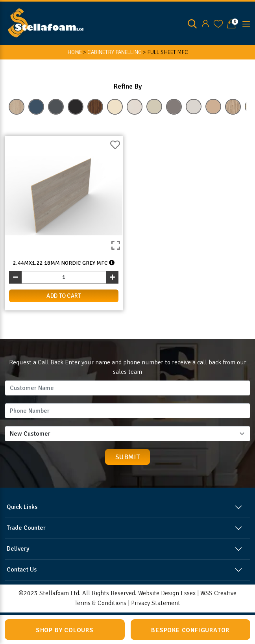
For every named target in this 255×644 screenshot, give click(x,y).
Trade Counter (26, 528)
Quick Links (22, 507)
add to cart (64, 296)
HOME (75, 52)
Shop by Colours (65, 630)
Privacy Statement (156, 603)
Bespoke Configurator (190, 630)
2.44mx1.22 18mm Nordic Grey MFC (64, 263)
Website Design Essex (167, 593)
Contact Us (22, 570)
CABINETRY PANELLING (115, 52)
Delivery (18, 549)
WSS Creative (218, 593)
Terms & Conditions (101, 603)
